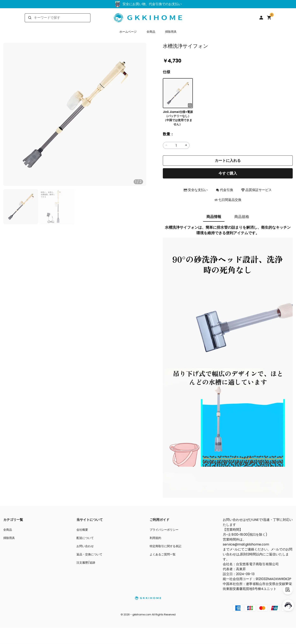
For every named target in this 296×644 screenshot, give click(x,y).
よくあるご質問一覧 (163, 554)
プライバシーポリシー (164, 530)
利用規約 (155, 538)
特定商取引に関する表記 (165, 546)
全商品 (151, 32)
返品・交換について (89, 554)
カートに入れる (228, 160)
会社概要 (82, 530)
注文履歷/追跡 (86, 563)
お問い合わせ (85, 546)
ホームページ (128, 32)
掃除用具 (171, 32)
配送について (85, 538)
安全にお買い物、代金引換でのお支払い (148, 4)
